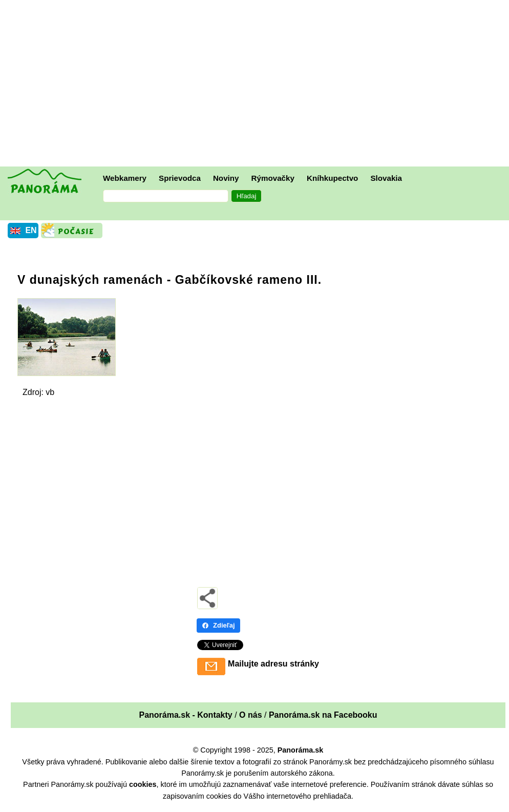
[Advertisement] (257, 85)
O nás (250, 715)
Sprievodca (180, 178)
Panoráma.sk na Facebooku (323, 715)
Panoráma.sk (301, 750)
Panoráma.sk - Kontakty (185, 715)
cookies (143, 784)
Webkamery (125, 178)
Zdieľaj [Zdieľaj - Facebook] (218, 625)
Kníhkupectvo (332, 178)
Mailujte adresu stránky (273, 664)
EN (31, 230)
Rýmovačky (273, 178)
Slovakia (386, 178)
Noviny (226, 178)
